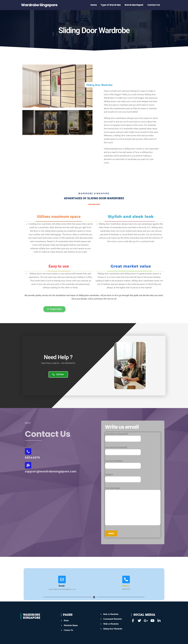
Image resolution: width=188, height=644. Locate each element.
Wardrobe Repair (134, 5)
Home (94, 5)
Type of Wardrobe (111, 5)
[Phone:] (126, 579)
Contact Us (154, 5)
